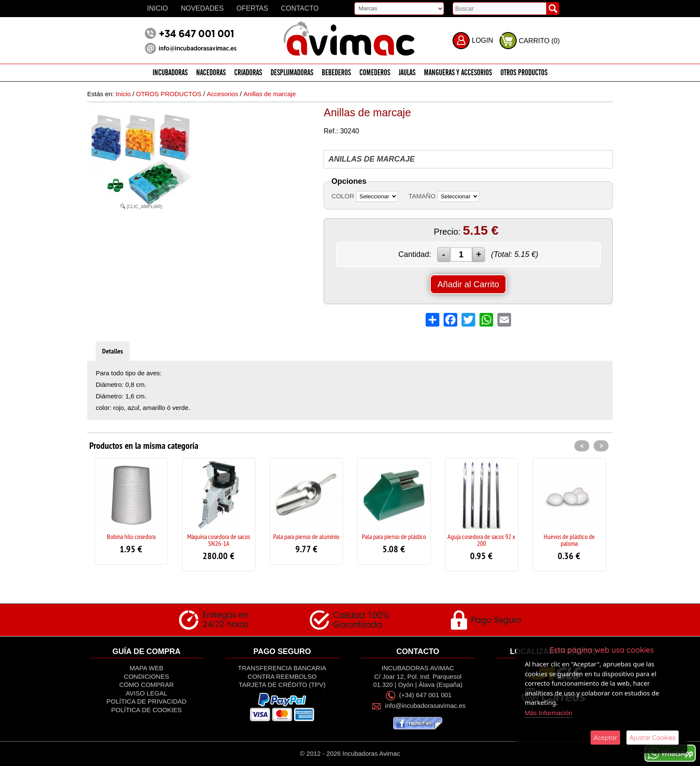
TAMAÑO (422, 196)
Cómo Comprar (147, 685)
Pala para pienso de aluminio (306, 536)
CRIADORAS (248, 73)
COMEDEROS (375, 73)
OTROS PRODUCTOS (524, 73)
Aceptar (605, 738)
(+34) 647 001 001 (425, 695)
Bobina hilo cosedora (131, 536)
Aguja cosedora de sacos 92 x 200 (481, 540)
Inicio (157, 8)
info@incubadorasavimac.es (425, 706)
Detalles (113, 351)
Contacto (300, 8)
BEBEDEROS (336, 73)
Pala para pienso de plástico (394, 536)
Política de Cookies (146, 710)
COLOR (343, 196)
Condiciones (147, 676)
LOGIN (482, 40)
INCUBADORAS (170, 73)
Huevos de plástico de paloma (569, 540)
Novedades (202, 8)
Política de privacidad (146, 701)
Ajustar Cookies (653, 738)
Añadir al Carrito (468, 284)
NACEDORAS (211, 73)
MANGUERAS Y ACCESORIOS (458, 73)
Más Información (549, 713)
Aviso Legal (146, 693)
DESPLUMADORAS (292, 73)
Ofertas (252, 8)
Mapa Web (146, 668)
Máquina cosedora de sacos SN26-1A (219, 540)
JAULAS (407, 73)
